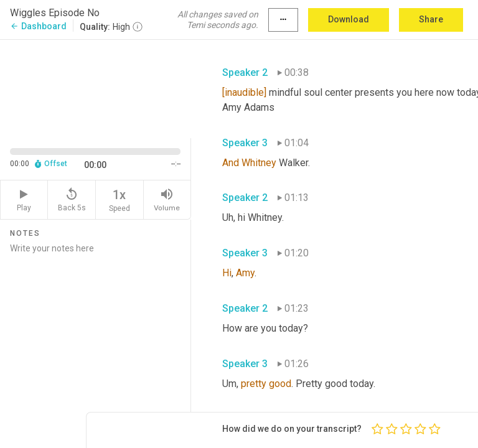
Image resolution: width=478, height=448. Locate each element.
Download (349, 19)
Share (431, 19)
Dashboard (38, 26)
